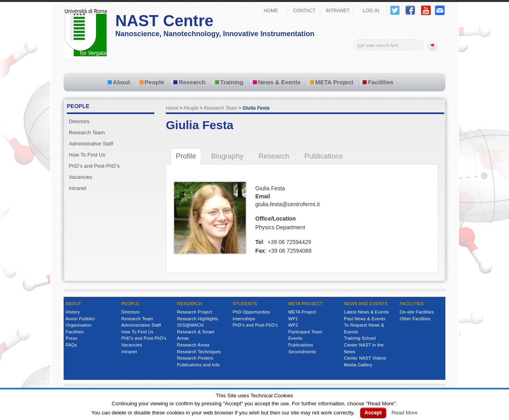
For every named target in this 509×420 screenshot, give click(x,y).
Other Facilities (415, 319)
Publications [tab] (323, 156)
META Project (334, 82)
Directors (79, 121)
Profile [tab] (186, 156)
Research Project (195, 312)
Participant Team (305, 332)
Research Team (220, 108)
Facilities (381, 82)
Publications (301, 345)
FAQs (71, 345)
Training (232, 82)
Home (172, 108)
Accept (373, 413)
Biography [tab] (227, 156)
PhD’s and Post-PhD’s (94, 166)
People (154, 82)
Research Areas (193, 345)
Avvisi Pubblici (80, 319)
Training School (360, 338)
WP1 (293, 319)
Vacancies (81, 177)
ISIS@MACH (190, 325)
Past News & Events (365, 319)
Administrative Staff (91, 144)
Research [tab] (274, 156)
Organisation (79, 325)
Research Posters (195, 358)
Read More (405, 413)
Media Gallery (358, 365)
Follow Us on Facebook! (410, 10)
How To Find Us (87, 155)
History (73, 312)
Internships (244, 319)
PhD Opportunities (251, 312)
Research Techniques (199, 352)
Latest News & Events (366, 312)
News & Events (280, 82)
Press (71, 338)
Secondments (302, 352)
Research (192, 82)
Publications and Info (198, 365)
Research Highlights (197, 319)
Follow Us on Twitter (395, 10)
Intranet (78, 188)
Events (295, 338)
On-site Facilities (417, 312)
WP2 (293, 325)
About (121, 82)
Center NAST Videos (365, 358)
